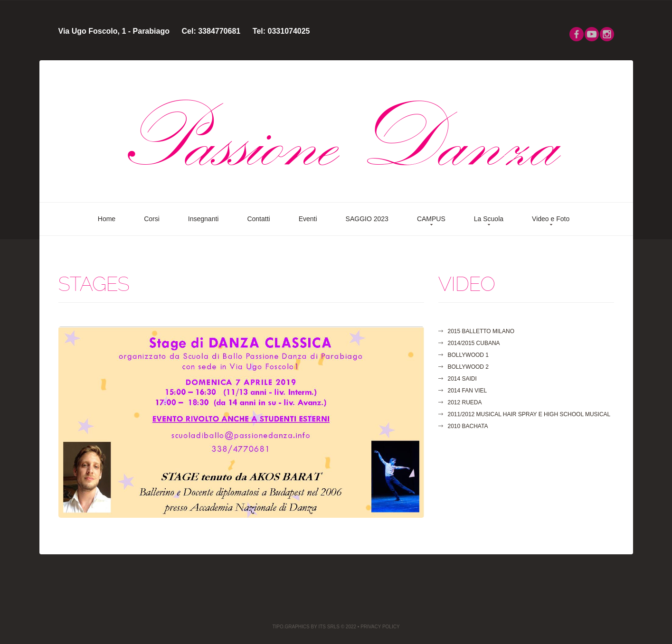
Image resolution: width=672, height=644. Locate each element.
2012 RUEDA (465, 402)
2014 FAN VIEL (468, 391)
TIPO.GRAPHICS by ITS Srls (306, 627)
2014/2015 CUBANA (474, 343)
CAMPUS (431, 219)
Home (107, 219)
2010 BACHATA (468, 426)
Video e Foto (551, 219)
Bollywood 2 (468, 367)
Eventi (308, 219)
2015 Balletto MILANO (481, 331)
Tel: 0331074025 (281, 31)
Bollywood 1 (468, 355)
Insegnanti (203, 219)
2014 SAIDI (462, 379)
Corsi (152, 219)
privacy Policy (380, 627)
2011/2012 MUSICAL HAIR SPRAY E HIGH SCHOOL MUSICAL (529, 414)
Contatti (258, 219)
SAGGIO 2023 (367, 219)
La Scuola (489, 219)
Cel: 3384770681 (211, 31)
